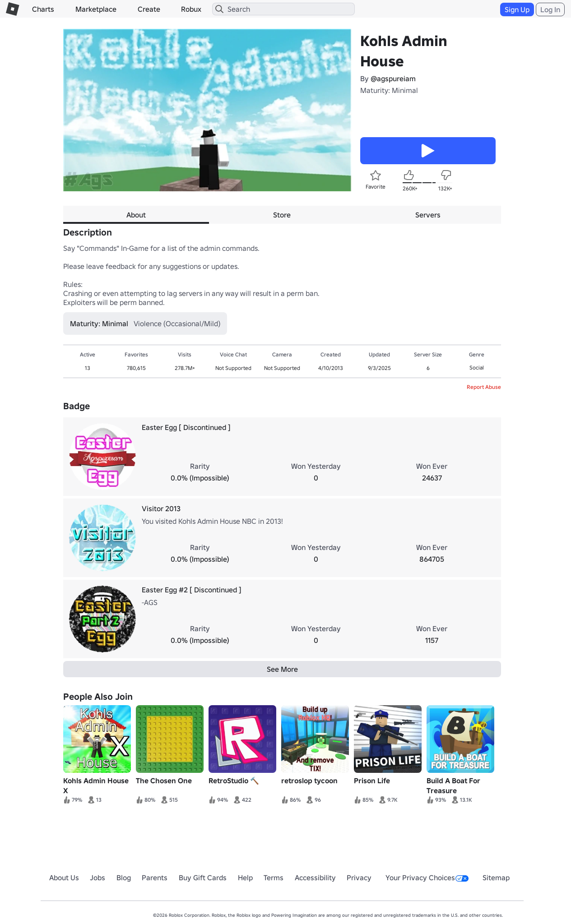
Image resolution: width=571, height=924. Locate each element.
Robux (191, 9)
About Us (64, 878)
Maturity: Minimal (389, 90)
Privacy (359, 878)
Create (149, 9)
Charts (43, 9)
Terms (274, 878)
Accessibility (315, 878)
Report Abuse (484, 387)
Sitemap (496, 878)
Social (477, 367)
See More (282, 669)
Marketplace (96, 9)
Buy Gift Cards (203, 878)
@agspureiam (393, 79)
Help (245, 878)
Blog (124, 878)
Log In (550, 9)
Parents (155, 878)
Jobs (97, 878)
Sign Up (517, 9)
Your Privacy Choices (427, 878)
